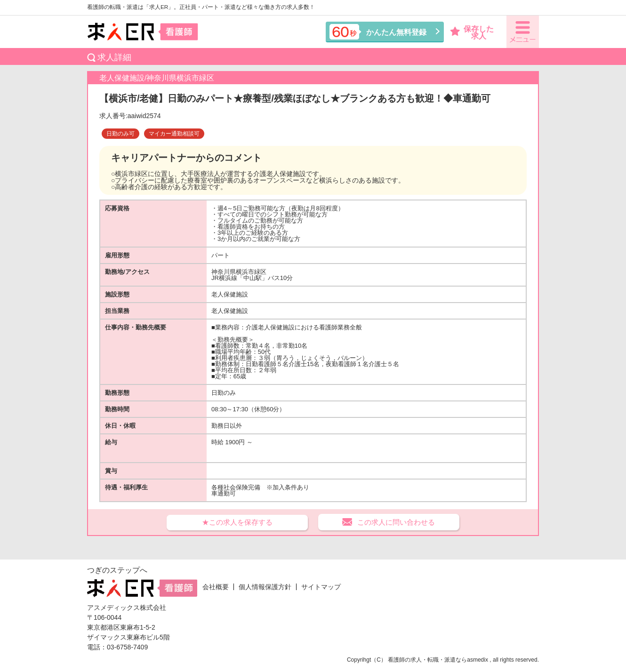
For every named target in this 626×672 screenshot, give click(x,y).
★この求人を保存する (237, 522)
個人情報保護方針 (265, 587)
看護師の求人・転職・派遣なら (427, 660)
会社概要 (216, 587)
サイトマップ (321, 587)
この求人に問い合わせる (396, 522)
